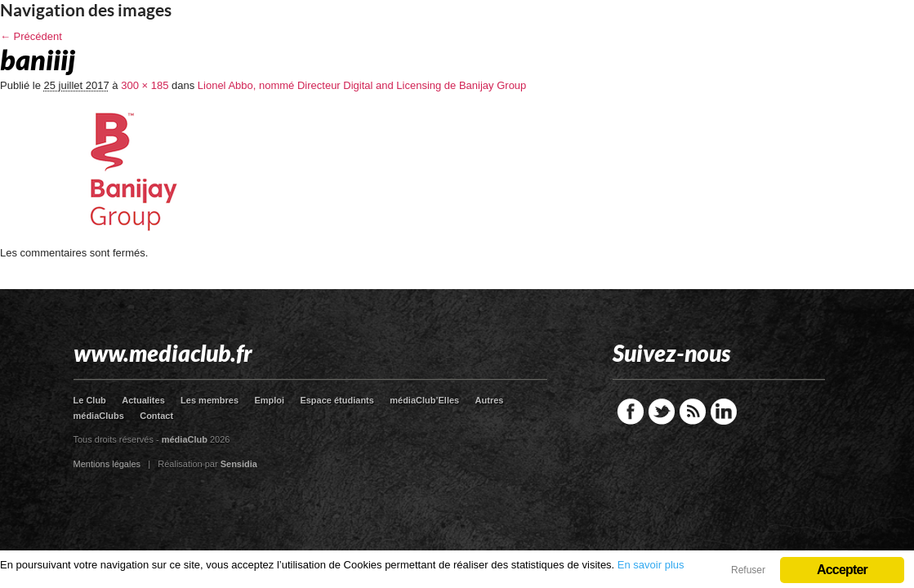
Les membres (210, 400)
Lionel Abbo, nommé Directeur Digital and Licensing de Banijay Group (362, 85)
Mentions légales (107, 464)
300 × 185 (145, 85)
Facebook (631, 412)
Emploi (269, 400)
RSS (693, 412)
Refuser (748, 570)
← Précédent (31, 36)
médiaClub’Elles (424, 400)
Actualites (143, 400)
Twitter (662, 412)
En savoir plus (651, 565)
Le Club (90, 400)
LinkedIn (724, 412)
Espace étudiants (337, 400)
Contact (156, 416)
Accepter (842, 570)
